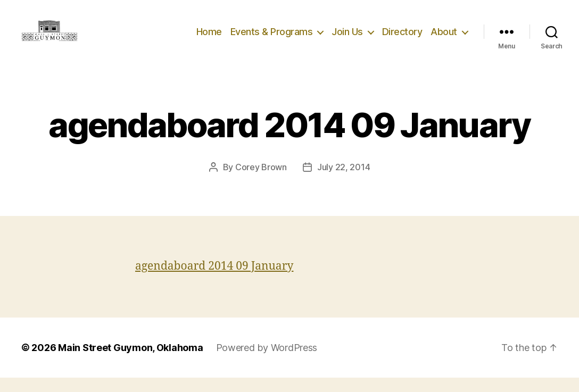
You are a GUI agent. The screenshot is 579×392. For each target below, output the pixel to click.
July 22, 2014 (344, 181)
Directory (402, 39)
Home (209, 39)
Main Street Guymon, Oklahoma (130, 362)
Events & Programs (272, 39)
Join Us (347, 39)
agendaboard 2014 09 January (214, 281)
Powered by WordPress (267, 362)
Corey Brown (261, 181)
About (444, 39)
